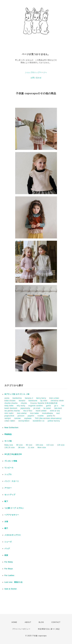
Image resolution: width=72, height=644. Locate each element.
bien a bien (54, 398)
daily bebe (9, 406)
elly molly (21, 406)
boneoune (33, 401)
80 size (19, 445)
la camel (47, 408)
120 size (61, 445)
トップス (8, 474)
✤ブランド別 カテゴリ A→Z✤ (17, 394)
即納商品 (8, 434)
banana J (29, 398)
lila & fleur (28, 411)
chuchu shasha (11, 403)
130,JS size (10, 447)
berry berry (41, 398)
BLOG (41, 622)
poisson (21, 416)
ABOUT (28, 622)
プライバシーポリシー (21, 629)
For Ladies (9, 575)
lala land (58, 408)
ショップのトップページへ (36, 72)
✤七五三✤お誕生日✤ (13, 454)
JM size (21, 447)
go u (56, 406)
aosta (7, 398)
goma (49, 406)
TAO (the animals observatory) (48, 418)
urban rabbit (10, 421)
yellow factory (54, 421)
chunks (24, 403)
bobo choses (10, 401)
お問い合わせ (36, 78)
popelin (31, 416)
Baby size (9, 445)
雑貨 (6, 555)
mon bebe (34, 413)
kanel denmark (11, 408)
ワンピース (9, 468)
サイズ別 (8, 441)
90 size (29, 445)
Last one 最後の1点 (14, 582)
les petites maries (12, 411)
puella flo (51, 416)
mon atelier (22, 413)
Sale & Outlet (11, 589)
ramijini (8, 418)
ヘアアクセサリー (12, 515)
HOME (14, 622)
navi (58, 413)
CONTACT (56, 622)
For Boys (9, 569)
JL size (31, 447)
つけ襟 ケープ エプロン (14, 508)
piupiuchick (9, 416)
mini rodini (9, 413)
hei (63, 406)
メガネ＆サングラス (13, 535)
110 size (50, 445)
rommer (17, 418)
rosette (41, 416)
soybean (28, 418)
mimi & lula (55, 411)
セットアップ (10, 495)
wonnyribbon (24, 421)
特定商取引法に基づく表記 (49, 629)
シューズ (8, 542)
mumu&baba (47, 413)
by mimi (44, 401)
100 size (39, 445)
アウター (8, 488)
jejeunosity (25, 408)
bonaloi (22, 401)
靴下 (6, 501)
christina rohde (57, 401)
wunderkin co (39, 421)
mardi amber (41, 411)
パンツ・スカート (12, 481)
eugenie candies (36, 406)
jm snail (37, 408)
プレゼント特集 (11, 461)
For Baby (9, 562)
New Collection (11, 428)
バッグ (7, 548)
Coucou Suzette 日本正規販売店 (44, 403)
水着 (6, 522)
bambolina (17, 398)
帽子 (6, 528)
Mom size (42, 447)
